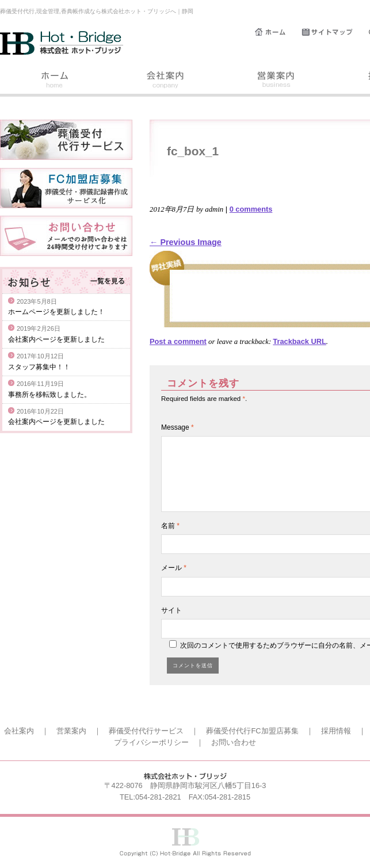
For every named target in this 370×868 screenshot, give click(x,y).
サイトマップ (335, 32)
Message (178, 427)
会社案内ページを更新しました (56, 339)
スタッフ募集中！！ (39, 367)
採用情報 (336, 731)
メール (174, 568)
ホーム (278, 32)
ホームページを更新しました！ (56, 312)
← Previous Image (186, 242)
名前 (170, 526)
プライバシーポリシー (151, 742)
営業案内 (276, 81)
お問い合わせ (234, 742)
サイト (171, 610)
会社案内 (166, 81)
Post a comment (178, 341)
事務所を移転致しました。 (49, 395)
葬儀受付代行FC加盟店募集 (252, 731)
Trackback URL (299, 341)
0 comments (251, 209)
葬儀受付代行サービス (146, 731)
